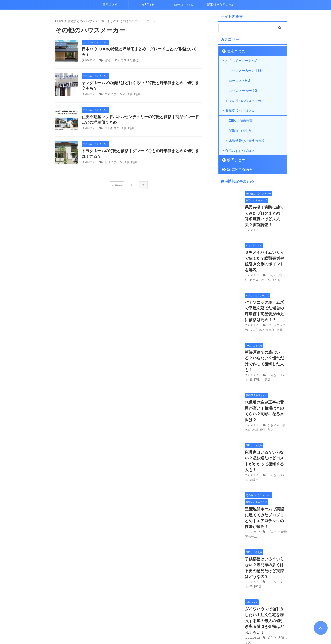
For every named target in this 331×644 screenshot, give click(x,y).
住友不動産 (111, 128)
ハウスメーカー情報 (243, 85)
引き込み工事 (276, 369)
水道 (248, 374)
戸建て (253, 332)
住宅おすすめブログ (240, 135)
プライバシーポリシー (145, 619)
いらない (273, 328)
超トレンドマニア (166, 629)
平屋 (274, 290)
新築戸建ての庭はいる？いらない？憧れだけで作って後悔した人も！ (266, 317)
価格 (107, 55)
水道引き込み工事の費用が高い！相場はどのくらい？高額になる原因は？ (266, 359)
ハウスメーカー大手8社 (246, 70)
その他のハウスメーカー (247, 92)
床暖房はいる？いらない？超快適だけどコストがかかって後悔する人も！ (266, 401)
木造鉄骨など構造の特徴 (247, 126)
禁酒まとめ (234, 144)
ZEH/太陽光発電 (241, 111)
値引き (274, 249)
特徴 (133, 55)
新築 (262, 332)
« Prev (118, 184)
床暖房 (249, 416)
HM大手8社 (147, 5)
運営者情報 (193, 619)
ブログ (272, 460)
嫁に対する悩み (237, 154)
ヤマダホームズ (114, 94)
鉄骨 (277, 591)
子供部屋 (250, 506)
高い (269, 374)
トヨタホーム (113, 163)
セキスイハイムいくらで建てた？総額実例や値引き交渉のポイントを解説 (266, 234)
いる (283, 328)
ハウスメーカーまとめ (242, 61)
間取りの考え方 (240, 118)
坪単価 (266, 290)
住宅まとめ (110, 5)
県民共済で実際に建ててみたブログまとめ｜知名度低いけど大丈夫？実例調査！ (266, 196)
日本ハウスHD (120, 55)
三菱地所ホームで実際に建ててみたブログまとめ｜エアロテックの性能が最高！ (266, 450)
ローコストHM (184, 5)
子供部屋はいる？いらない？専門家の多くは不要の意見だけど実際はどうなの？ (266, 492)
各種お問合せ (172, 619)
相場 (255, 374)
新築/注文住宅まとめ (221, 5)
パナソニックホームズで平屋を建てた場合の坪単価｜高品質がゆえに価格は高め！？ (266, 275)
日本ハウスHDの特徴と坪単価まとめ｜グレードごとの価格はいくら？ (139, 49)
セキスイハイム (259, 249)
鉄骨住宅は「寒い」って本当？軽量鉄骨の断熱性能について (266, 581)
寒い (270, 591)
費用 (262, 374)
